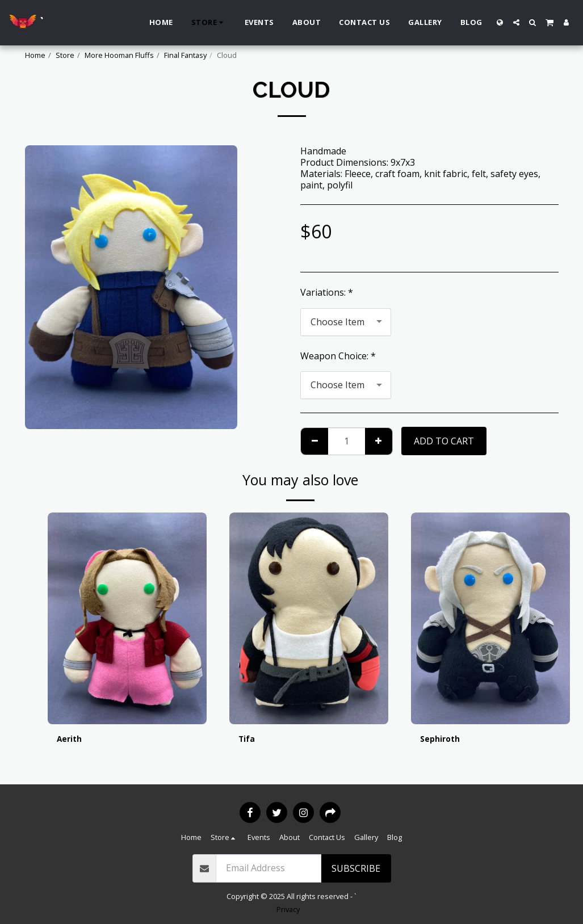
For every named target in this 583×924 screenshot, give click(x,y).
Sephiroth (443, 740)
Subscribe (356, 868)
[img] (127, 618)
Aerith (71, 740)
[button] (516, 22)
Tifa (248, 740)
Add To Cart (444, 441)
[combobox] (346, 322)
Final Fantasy (185, 55)
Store (65, 55)
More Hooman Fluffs (119, 55)
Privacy (288, 909)
